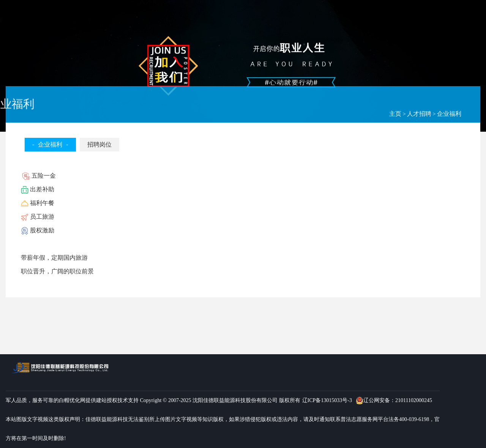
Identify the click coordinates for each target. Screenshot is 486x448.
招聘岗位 (99, 144)
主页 (395, 114)
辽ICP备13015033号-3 (327, 400)
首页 (145, 16)
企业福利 (449, 114)
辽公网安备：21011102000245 (394, 401)
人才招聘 (419, 114)
